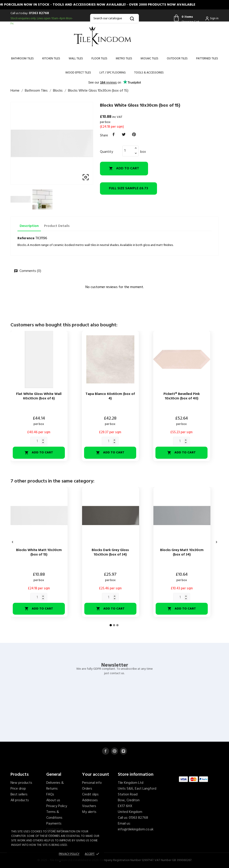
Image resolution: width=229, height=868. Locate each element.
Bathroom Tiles (22, 59)
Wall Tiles (76, 59)
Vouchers (89, 806)
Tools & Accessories (149, 73)
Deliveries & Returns (55, 786)
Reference (26, 238)
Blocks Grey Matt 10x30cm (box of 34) (182, 552)
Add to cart (124, 168)
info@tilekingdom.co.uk (136, 829)
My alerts (89, 812)
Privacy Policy (57, 806)
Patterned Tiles (207, 59)
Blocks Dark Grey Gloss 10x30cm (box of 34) (110, 552)
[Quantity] (128, 151)
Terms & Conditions (54, 815)
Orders (87, 789)
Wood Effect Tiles (78, 73)
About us (53, 800)
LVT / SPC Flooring (113, 73)
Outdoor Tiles (177, 59)
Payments (54, 824)
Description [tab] (29, 226)
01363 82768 (39, 13)
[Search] (114, 19)
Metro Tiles (124, 59)
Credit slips (90, 795)
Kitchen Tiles (51, 59)
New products (21, 783)
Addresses (90, 800)
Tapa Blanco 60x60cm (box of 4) (110, 396)
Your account (96, 775)
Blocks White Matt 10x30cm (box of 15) (39, 552)
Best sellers (19, 795)
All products (20, 800)
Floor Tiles (99, 59)
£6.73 (128, 188)
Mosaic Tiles (149, 59)
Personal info (92, 783)
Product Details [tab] (57, 226)
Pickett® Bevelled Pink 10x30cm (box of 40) (182, 396)
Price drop (18, 789)
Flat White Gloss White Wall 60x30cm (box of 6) (39, 396)
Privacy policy (69, 854)
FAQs (50, 795)
